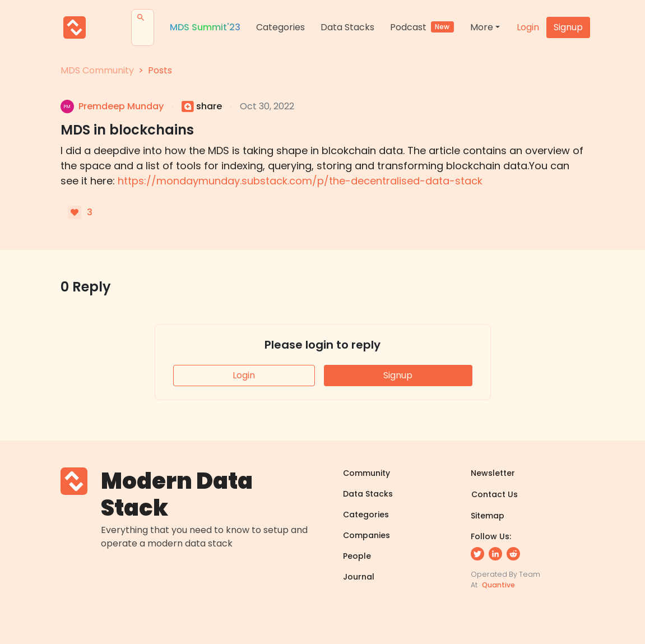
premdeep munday (121, 106)
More (482, 27)
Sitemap (488, 516)
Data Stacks (347, 27)
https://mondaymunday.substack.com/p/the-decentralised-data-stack (300, 181)
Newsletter (493, 473)
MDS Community (97, 70)
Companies (366, 535)
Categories (280, 27)
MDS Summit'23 (205, 27)
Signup (568, 27)
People (357, 556)
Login (528, 27)
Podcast (422, 27)
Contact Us (495, 494)
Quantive (498, 585)
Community (366, 473)
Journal (359, 577)
